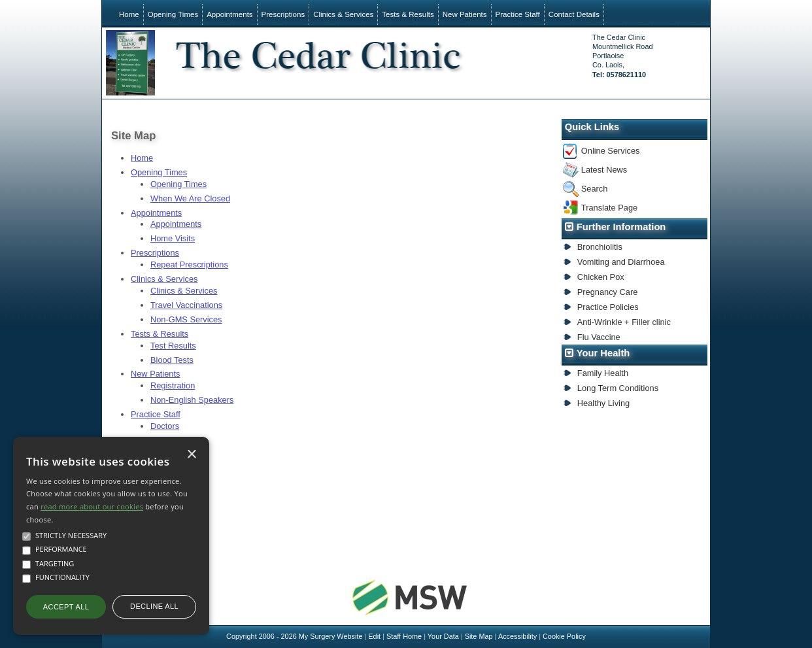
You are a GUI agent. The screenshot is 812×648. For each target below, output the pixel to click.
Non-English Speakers (192, 400)
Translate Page (609, 208)
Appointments (229, 14)
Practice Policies (608, 307)
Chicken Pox (601, 277)
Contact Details (574, 14)
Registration (173, 385)
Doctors (165, 426)
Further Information (621, 227)
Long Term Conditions (618, 388)
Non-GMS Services (186, 319)
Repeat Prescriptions (189, 264)
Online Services (611, 151)
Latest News (604, 170)
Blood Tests (172, 360)
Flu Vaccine (599, 337)
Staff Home (404, 636)
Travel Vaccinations (186, 305)
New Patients (465, 14)
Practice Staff (518, 14)
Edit (374, 636)
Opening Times (173, 14)
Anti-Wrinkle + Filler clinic (624, 322)
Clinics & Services (343, 14)
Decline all (154, 606)
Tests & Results (408, 14)
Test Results (173, 346)
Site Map (479, 636)
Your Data (443, 636)
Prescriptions (283, 14)
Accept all (66, 607)
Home (129, 14)
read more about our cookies (92, 506)
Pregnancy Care (607, 292)
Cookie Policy (564, 636)
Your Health (603, 353)
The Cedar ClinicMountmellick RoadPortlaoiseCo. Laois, (622, 56)
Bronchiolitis (600, 247)
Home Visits (173, 238)
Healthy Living (603, 403)
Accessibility (517, 636)
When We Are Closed (190, 198)
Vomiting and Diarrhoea (621, 262)
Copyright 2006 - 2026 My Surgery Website (294, 636)
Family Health (603, 373)
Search (595, 189)
